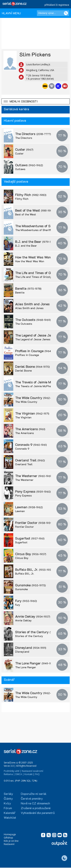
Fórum (8, 808)
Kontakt (28, 774)
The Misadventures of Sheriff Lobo (36, 230)
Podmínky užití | (12, 771)
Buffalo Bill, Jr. (34, 569)
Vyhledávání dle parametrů (38, 813)
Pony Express (33, 491)
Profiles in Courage (37, 351)
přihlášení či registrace (57, 5)
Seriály (8, 794)
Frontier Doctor (34, 523)
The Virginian (32, 413)
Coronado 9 (31, 444)
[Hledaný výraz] (53, 13)
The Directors (33, 134)
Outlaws (29, 165)
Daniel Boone (32, 366)
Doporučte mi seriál (34, 794)
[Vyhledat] (66, 13)
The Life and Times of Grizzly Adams (38, 277)
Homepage (10, 834)
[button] (36, 101)
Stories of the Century (39, 632)
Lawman (29, 507)
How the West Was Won (40, 257)
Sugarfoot (30, 538)
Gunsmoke (30, 585)
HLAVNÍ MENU (11, 13)
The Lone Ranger (35, 663)
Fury (26, 601)
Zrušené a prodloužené (36, 808)
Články (8, 798)
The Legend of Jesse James (33, 339)
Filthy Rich (31, 195)
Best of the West (35, 210)
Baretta (28, 288)
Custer (24, 149)
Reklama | (9, 774)
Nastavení (9, 844)
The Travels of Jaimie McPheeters (36, 386)
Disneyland (31, 647)
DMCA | (20, 774)
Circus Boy (31, 554)
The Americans (30, 429)
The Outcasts (33, 320)
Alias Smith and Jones (39, 304)
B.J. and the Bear (35, 241)
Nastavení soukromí (32, 771)
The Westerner (33, 476)
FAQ (37, 774)
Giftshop (8, 838)
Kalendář (10, 813)
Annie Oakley (33, 616)
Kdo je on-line (11, 841)
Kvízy (7, 803)
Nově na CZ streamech (35, 803)
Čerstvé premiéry (32, 798)
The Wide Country (36, 398)
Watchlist (10, 817)
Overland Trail (30, 460)
